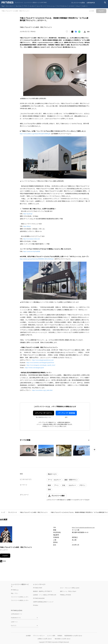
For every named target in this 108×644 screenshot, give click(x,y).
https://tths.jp (27, 226)
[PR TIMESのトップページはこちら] (24, 3)
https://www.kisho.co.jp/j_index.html (42, 390)
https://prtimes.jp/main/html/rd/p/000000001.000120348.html (37, 259)
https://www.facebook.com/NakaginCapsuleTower (40, 363)
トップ (3, 512)
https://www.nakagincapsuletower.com (83, 527)
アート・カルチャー (54, 480)
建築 (49, 485)
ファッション (51, 6)
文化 (64, 485)
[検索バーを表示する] (105, 3)
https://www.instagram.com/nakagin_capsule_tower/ (41, 365)
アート (56, 485)
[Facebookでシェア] (76, 32)
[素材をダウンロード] (85, 32)
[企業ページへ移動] (6, 535)
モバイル (19, 6)
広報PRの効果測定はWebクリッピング (43, 602)
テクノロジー (10, 6)
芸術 (49, 489)
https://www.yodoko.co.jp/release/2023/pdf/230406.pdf (35, 134)
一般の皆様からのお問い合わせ (62, 639)
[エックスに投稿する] (72, 32)
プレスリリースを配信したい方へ (20, 600)
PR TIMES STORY (38, 588)
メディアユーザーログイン (44, 413)
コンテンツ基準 (51, 636)
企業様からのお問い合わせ (45, 639)
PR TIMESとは (15, 590)
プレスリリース (12, 512)
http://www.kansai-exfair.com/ (32, 239)
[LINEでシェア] (79, 32)
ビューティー (41, 6)
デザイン (82, 485)
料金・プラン (15, 593)
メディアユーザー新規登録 (66, 413)
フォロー (5, 556)
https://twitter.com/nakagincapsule (35, 368)
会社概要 (28, 636)
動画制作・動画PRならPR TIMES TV (42, 591)
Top (3, 6)
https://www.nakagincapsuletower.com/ (43, 360)
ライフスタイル (62, 6)
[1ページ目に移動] (89, 440)
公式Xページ (14, 622)
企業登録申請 (91, 3)
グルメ (78, 6)
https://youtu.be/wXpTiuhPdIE (32, 251)
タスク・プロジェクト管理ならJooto (70, 588)
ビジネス (71, 6)
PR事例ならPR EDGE (65, 595)
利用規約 (60, 636)
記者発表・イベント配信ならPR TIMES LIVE (45, 595)
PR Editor (36, 605)
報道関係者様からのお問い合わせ (73, 636)
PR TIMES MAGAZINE (39, 598)
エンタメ (32, 6)
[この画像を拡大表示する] (28, 451)
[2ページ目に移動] (90, 440)
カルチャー (72, 485)
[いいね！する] (67, 32)
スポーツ (85, 6)
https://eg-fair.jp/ (28, 214)
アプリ (25, 6)
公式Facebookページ (17, 614)
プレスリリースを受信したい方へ (20, 597)
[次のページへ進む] (94, 450)
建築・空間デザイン (71, 480)
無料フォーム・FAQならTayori (68, 591)
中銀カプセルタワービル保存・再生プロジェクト (34, 512)
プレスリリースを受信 (78, 3)
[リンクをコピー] (88, 32)
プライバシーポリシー (39, 636)
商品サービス (52, 474)
